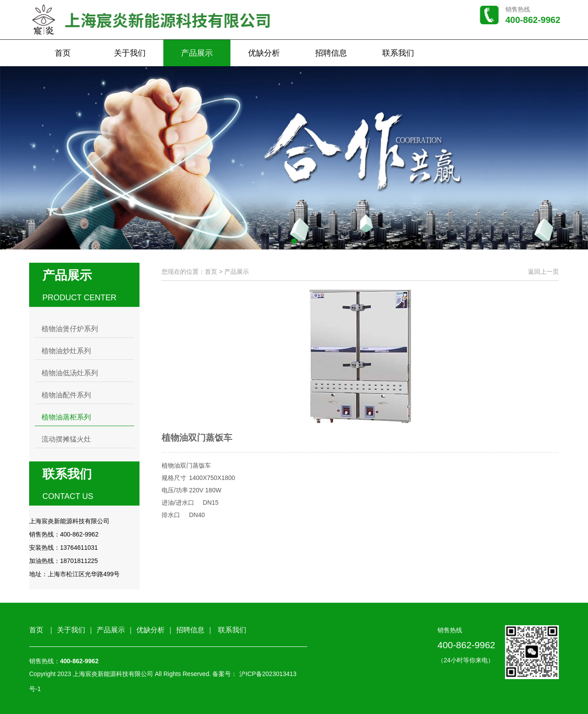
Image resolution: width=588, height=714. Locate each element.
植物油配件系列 (66, 395)
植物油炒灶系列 (66, 351)
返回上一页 (543, 272)
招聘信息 (331, 54)
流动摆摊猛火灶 (66, 439)
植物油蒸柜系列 (66, 417)
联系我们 (398, 54)
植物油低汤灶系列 (70, 373)
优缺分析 (264, 54)
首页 (63, 54)
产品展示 (197, 54)
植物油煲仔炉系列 (70, 329)
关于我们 (130, 54)
